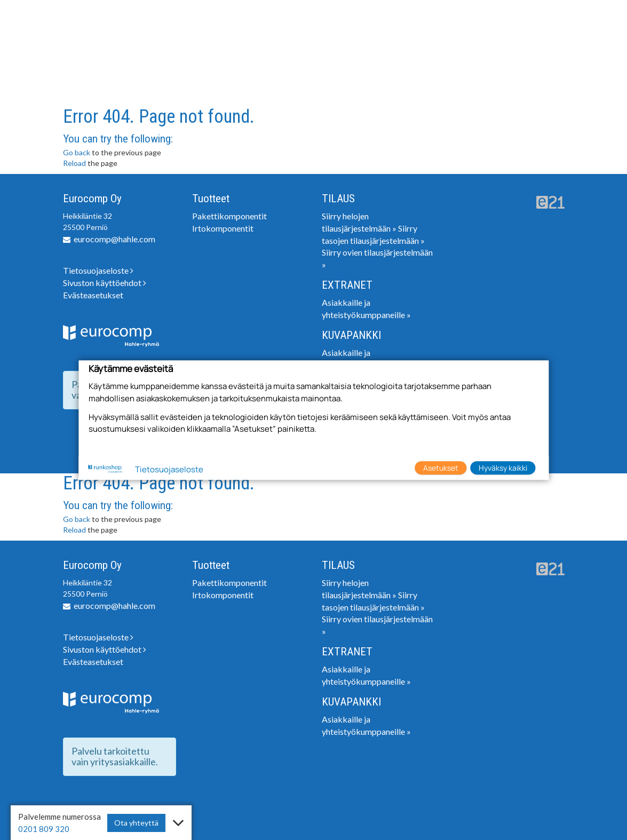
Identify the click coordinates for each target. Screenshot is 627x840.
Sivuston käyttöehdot (105, 283)
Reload (74, 163)
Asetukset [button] (441, 468)
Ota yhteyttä (136, 823)
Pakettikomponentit (229, 216)
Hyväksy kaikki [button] (503, 468)
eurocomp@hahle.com (114, 239)
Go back (77, 152)
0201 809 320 (44, 829)
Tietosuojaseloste (98, 270)
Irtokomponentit (223, 228)
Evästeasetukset (93, 295)
